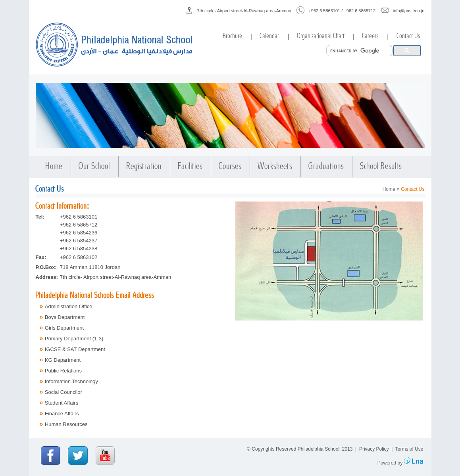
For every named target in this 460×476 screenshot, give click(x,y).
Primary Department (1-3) (74, 339)
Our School (95, 167)
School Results (381, 167)
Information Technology (71, 381)
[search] (359, 51)
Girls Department (64, 328)
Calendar (270, 36)
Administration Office (69, 306)
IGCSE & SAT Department (75, 349)
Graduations (326, 167)
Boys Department (65, 317)
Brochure (233, 36)
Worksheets (275, 167)
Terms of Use (409, 449)
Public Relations (63, 371)
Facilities (191, 167)
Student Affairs (62, 403)
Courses (230, 167)
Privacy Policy (374, 449)
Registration (144, 167)
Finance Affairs (62, 414)
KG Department (63, 360)
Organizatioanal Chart (321, 36)
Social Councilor (64, 392)
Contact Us (409, 36)
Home (54, 167)
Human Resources (66, 424)
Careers (371, 36)
